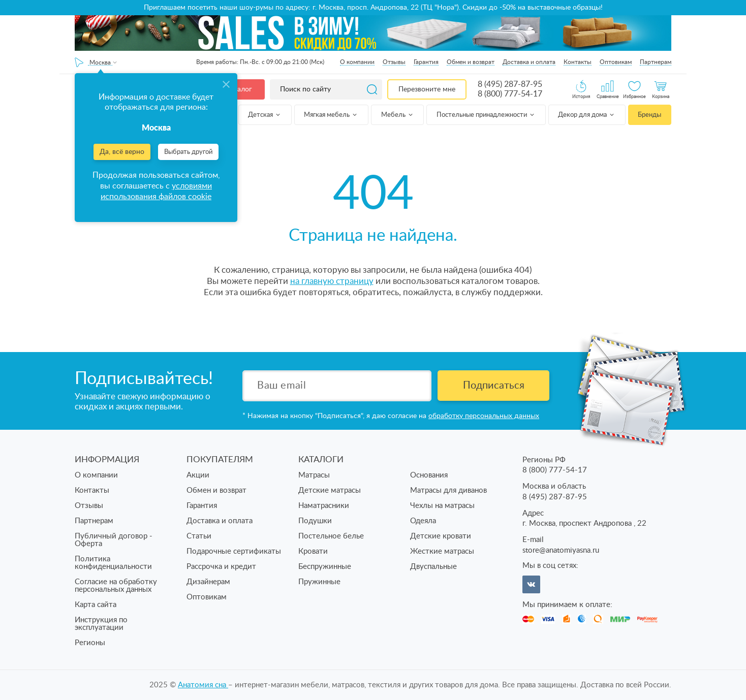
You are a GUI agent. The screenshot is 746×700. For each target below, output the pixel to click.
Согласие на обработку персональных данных (116, 586)
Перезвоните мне (427, 89)
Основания (429, 475)
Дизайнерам (208, 582)
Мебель (398, 115)
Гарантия (426, 62)
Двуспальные (433, 567)
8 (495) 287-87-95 (510, 84)
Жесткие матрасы (442, 551)
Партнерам (656, 62)
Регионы (90, 643)
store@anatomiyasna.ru (561, 550)
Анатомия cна (203, 685)
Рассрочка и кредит (221, 567)
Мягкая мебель (331, 115)
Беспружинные (325, 567)
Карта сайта (96, 605)
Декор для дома (587, 115)
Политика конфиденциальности (113, 563)
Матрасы (314, 475)
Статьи (199, 536)
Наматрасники (324, 506)
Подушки (315, 521)
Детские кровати (441, 536)
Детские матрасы (330, 490)
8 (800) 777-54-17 (510, 94)
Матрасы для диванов (448, 490)
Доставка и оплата (529, 62)
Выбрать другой (188, 152)
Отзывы (394, 62)
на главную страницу (332, 281)
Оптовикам (616, 62)
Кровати (313, 551)
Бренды (649, 115)
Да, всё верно (122, 152)
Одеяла (423, 521)
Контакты (578, 62)
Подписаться (494, 386)
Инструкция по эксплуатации (101, 624)
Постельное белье (331, 536)
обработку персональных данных (484, 416)
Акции (198, 475)
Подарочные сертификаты (234, 551)
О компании (357, 62)
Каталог (239, 89)
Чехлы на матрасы (442, 506)
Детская (265, 115)
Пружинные (319, 582)
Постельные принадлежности (486, 115)
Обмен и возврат (471, 62)
